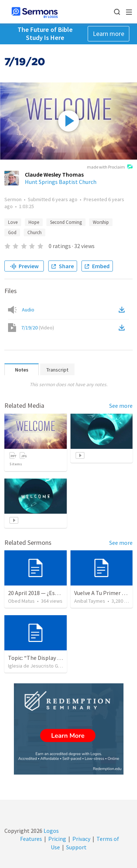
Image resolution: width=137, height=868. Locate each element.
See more (121, 406)
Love (13, 222)
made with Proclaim (110, 167)
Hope (34, 222)
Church (35, 232)
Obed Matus (21, 601)
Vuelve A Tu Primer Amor (105, 593)
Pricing (57, 839)
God (12, 232)
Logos (51, 831)
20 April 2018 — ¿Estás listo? (43, 593)
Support (76, 847)
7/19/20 (38, 328)
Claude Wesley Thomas (54, 174)
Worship (101, 222)
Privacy (81, 839)
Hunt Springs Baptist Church (61, 182)
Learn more (109, 34)
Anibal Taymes (90, 601)
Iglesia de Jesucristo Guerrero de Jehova (54, 666)
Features (31, 839)
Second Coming (66, 222)
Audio (28, 310)
